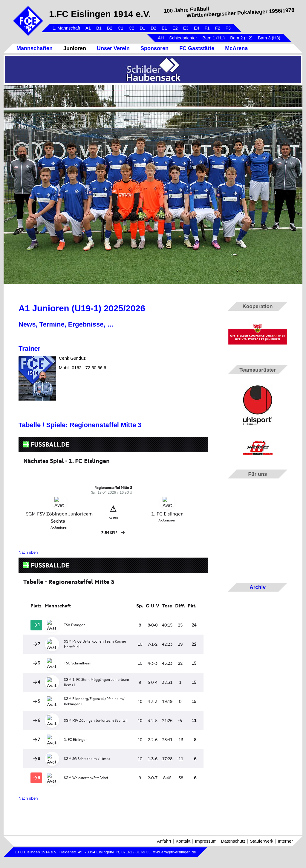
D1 (142, 28)
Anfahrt (164, 841)
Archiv (257, 587)
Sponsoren (154, 48)
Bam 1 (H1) (214, 38)
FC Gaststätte (197, 48)
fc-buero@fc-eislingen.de (174, 852)
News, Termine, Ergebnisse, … (66, 324)
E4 (197, 28)
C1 (121, 28)
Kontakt (183, 841)
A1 (88, 28)
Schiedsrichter (183, 38)
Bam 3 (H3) (269, 38)
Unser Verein (113, 48)
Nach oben (28, 552)
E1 (164, 28)
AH (161, 38)
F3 (228, 28)
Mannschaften (35, 48)
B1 (99, 28)
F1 (207, 28)
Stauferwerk (261, 841)
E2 (175, 28)
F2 (218, 28)
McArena (236, 48)
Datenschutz (233, 841)
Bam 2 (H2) (241, 38)
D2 (153, 28)
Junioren (75, 48)
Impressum (206, 841)
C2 (132, 28)
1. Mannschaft (66, 28)
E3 (186, 28)
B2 (110, 28)
